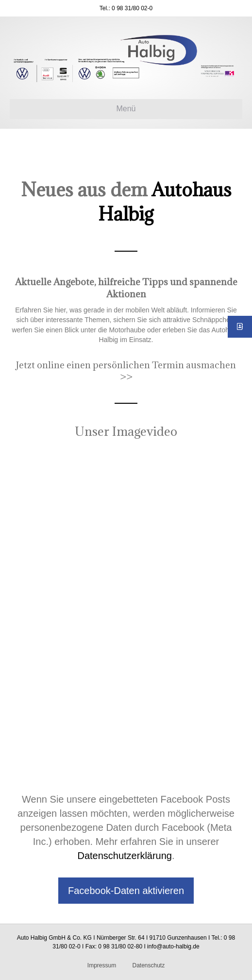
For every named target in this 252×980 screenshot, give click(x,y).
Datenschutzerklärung (125, 856)
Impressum (102, 965)
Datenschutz (148, 965)
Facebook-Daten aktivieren (126, 891)
